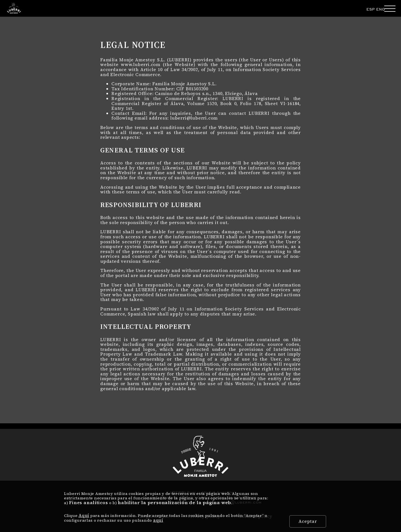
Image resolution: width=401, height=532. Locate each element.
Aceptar (308, 521)
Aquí (84, 515)
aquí (158, 520)
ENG (381, 9)
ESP (371, 9)
